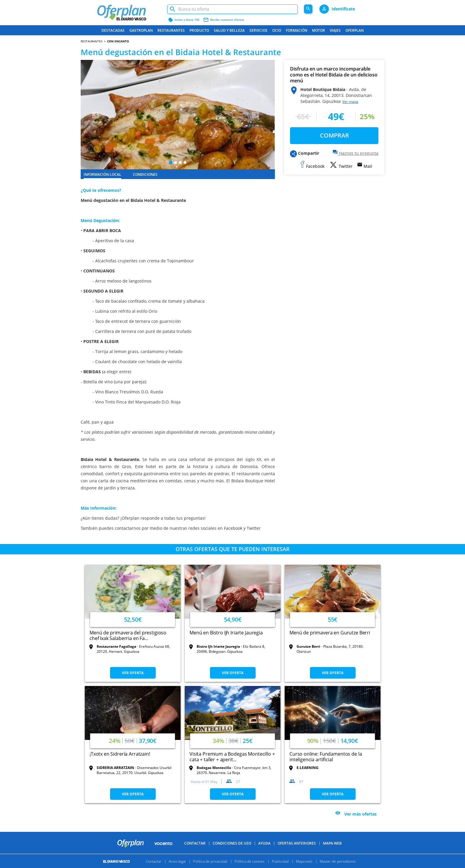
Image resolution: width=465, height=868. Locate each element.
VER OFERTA (133, 673)
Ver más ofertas (360, 814)
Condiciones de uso (232, 853)
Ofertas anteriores (297, 853)
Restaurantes (171, 30)
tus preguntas (190, 518)
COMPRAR (335, 135)
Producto (199, 30)
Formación (297, 30)
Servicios (258, 30)
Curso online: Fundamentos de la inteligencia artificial (326, 757)
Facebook (232, 528)
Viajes (335, 30)
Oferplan (355, 30)
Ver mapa (350, 102)
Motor (319, 30)
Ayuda (264, 853)
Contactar (195, 853)
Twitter (254, 528)
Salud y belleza (229, 30)
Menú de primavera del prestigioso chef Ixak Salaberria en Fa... (128, 635)
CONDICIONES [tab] (145, 174)
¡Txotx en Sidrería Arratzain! (120, 754)
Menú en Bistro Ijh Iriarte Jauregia (226, 633)
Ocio (277, 30)
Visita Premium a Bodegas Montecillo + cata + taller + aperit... (232, 757)
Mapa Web (332, 853)
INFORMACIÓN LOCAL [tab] (102, 174)
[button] (95, 115)
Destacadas (113, 30)
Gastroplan (141, 30)
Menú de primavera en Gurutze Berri (330, 633)
